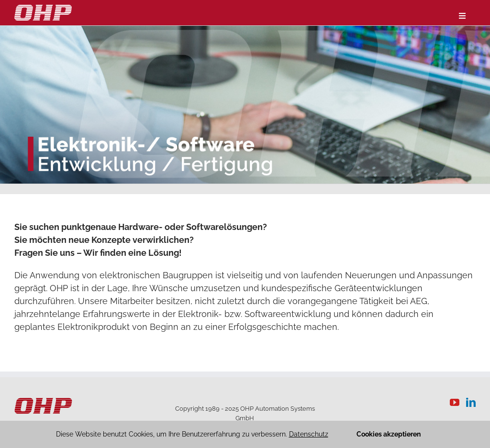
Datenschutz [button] (309, 434)
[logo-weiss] (43, 9)
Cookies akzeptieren (389, 434)
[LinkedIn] (471, 403)
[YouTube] (455, 403)
